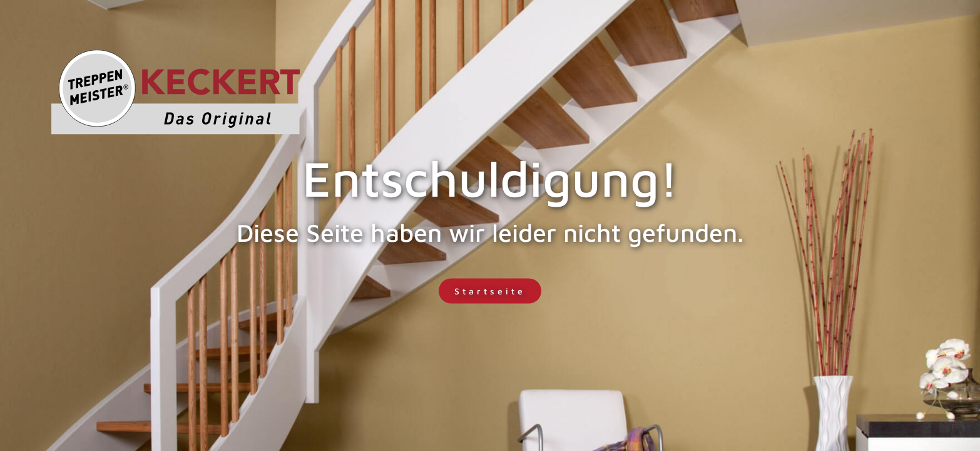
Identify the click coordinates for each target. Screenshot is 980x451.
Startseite (490, 291)
